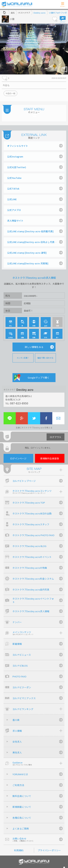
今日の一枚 (10, 93)
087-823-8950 (19, 403)
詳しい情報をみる (34, 347)
